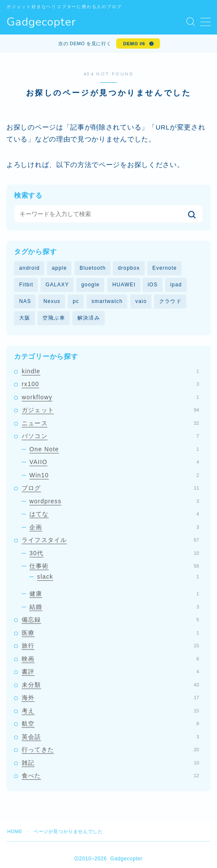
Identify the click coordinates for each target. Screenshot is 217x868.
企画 (114, 527)
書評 (110, 672)
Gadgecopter (41, 22)
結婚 (114, 607)
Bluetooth (93, 268)
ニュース (110, 423)
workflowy (110, 397)
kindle (110, 371)
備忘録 (110, 620)
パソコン (110, 436)
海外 (110, 698)
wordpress (114, 501)
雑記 (110, 763)
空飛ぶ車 (54, 318)
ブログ (110, 488)
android (29, 268)
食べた (110, 776)
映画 (110, 659)
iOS (153, 285)
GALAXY (57, 285)
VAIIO (114, 462)
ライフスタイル (110, 540)
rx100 (110, 384)
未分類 (110, 685)
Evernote (165, 268)
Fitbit (26, 285)
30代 (114, 553)
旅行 (110, 646)
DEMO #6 (134, 43)
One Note (114, 449)
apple (59, 268)
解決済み (89, 318)
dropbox (129, 268)
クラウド (170, 301)
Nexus (52, 301)
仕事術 (114, 566)
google (90, 285)
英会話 (110, 737)
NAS (25, 301)
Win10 (114, 475)
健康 (114, 594)
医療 (110, 633)
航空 (110, 724)
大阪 (25, 318)
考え (110, 711)
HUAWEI (124, 285)
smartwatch (107, 301)
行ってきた (110, 750)
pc (76, 301)
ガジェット (110, 410)
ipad (176, 285)
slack (118, 577)
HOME (15, 831)
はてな (114, 514)
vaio (141, 301)
